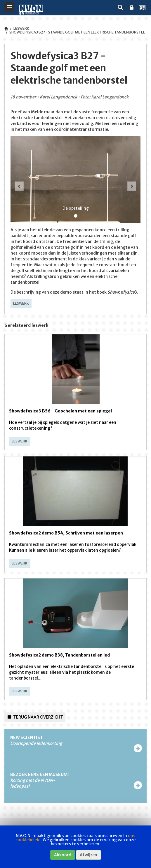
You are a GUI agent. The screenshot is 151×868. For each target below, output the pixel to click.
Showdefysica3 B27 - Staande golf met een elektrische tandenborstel (77, 32)
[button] (18, 181)
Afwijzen (88, 855)
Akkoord (63, 855)
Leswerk (21, 28)
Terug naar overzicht (35, 717)
